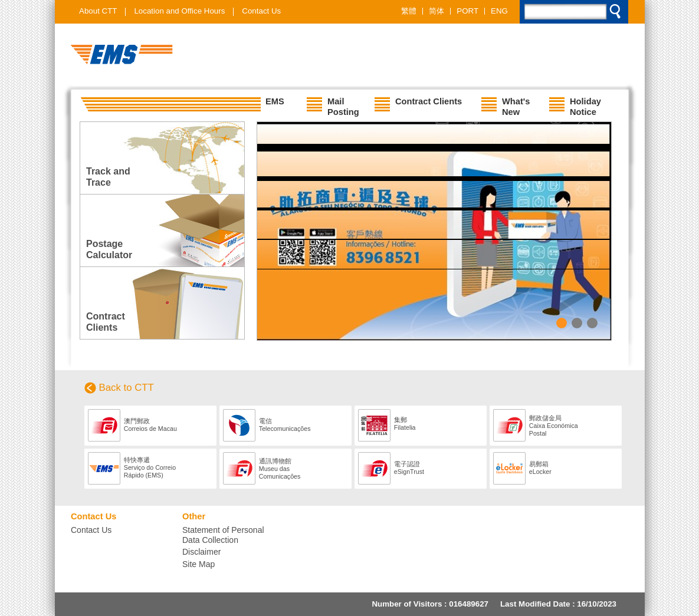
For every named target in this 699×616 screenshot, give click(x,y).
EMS (182, 104)
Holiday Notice (575, 104)
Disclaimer (201, 552)
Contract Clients (418, 104)
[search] (575, 14)
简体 (437, 11)
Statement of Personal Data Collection (223, 535)
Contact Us (261, 11)
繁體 (409, 11)
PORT (467, 11)
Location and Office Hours (179, 11)
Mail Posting (333, 104)
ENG (499, 11)
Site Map (198, 564)
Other (194, 516)
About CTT (98, 11)
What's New (506, 104)
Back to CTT (127, 388)
